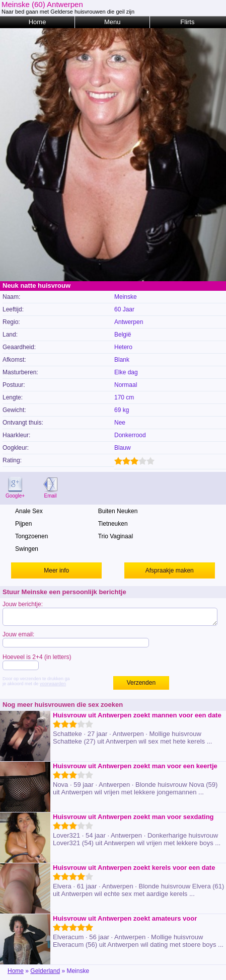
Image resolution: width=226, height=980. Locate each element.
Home (37, 22)
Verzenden (141, 683)
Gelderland (45, 971)
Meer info (56, 570)
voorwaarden (53, 684)
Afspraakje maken (170, 570)
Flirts (187, 22)
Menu (112, 22)
